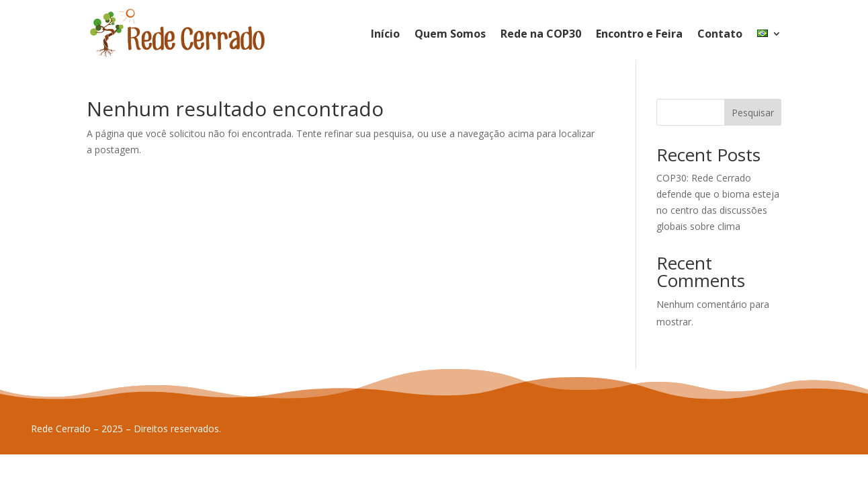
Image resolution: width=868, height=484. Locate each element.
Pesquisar (753, 113)
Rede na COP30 (541, 34)
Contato (720, 34)
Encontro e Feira (639, 34)
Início (385, 34)
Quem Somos (450, 34)
